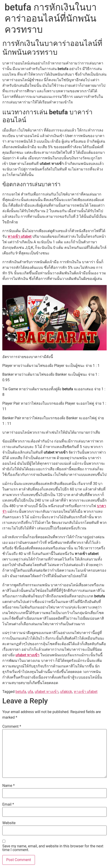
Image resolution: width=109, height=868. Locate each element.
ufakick (66, 692)
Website (9, 823)
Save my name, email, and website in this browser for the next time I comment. (53, 848)
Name (9, 786)
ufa (30, 692)
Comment (12, 727)
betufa (21, 692)
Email (8, 804)
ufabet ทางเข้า (27, 655)
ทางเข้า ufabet (20, 236)
